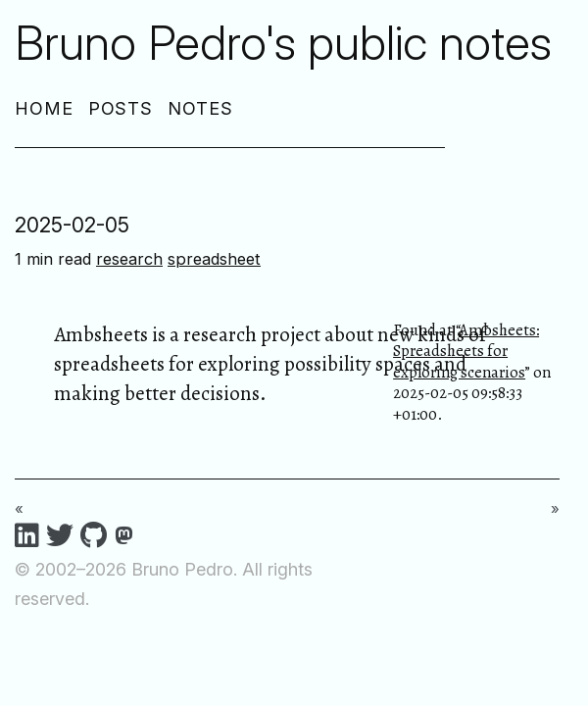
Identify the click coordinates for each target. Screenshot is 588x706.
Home (44, 108)
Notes (200, 108)
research (129, 259)
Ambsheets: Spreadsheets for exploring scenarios (466, 351)
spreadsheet (214, 259)
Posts (121, 108)
